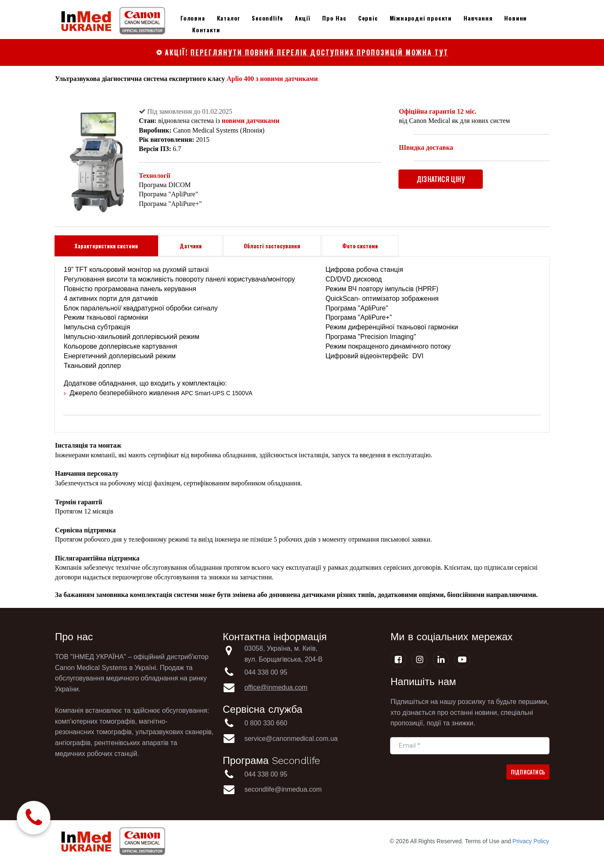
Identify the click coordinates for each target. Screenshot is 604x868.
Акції (303, 18)
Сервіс (368, 18)
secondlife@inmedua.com (283, 789)
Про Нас (334, 18)
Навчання (478, 18)
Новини (515, 18)
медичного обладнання (142, 678)
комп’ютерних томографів (95, 721)
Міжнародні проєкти (421, 18)
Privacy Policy (531, 841)
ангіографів (73, 743)
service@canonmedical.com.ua (291, 739)
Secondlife (267, 18)
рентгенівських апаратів (131, 743)
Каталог (229, 18)
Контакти (206, 30)
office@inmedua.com (276, 687)
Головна (193, 18)
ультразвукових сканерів (173, 732)
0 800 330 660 (267, 723)
